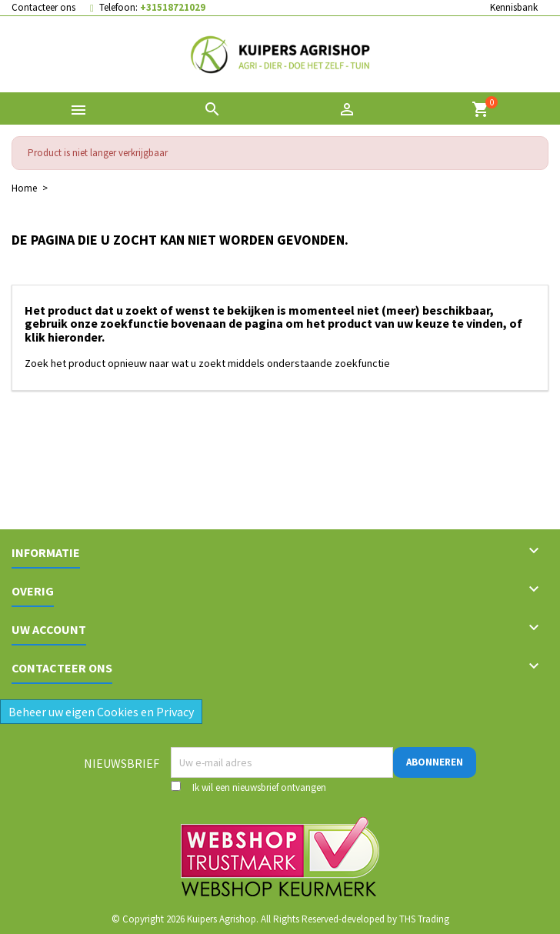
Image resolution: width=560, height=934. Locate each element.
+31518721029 (173, 7)
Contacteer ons (43, 7)
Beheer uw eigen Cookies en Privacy (101, 712)
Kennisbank (514, 7)
